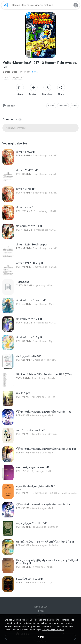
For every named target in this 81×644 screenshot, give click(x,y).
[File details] (39, 157)
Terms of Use (41, 607)
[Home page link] (6, 5)
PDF (6, 78)
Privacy (40, 611)
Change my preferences (53, 630)
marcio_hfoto (10, 72)
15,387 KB (17, 78)
